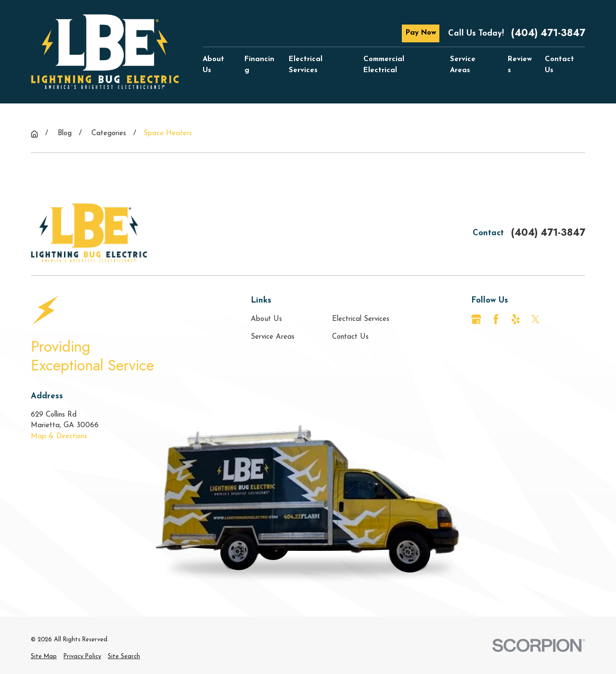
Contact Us (350, 337)
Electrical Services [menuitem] (306, 65)
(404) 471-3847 (548, 33)
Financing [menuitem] (259, 65)
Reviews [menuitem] (520, 65)
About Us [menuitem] (213, 65)
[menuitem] (44, 657)
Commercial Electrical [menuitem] (384, 65)
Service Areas (273, 337)
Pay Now (421, 33)
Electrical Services (361, 319)
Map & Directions (59, 437)
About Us (266, 319)
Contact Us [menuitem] (559, 65)
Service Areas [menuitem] (463, 65)
